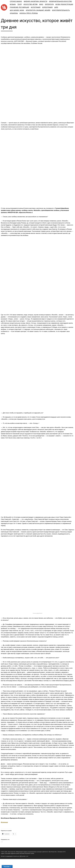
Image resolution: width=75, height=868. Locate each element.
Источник (4, 822)
